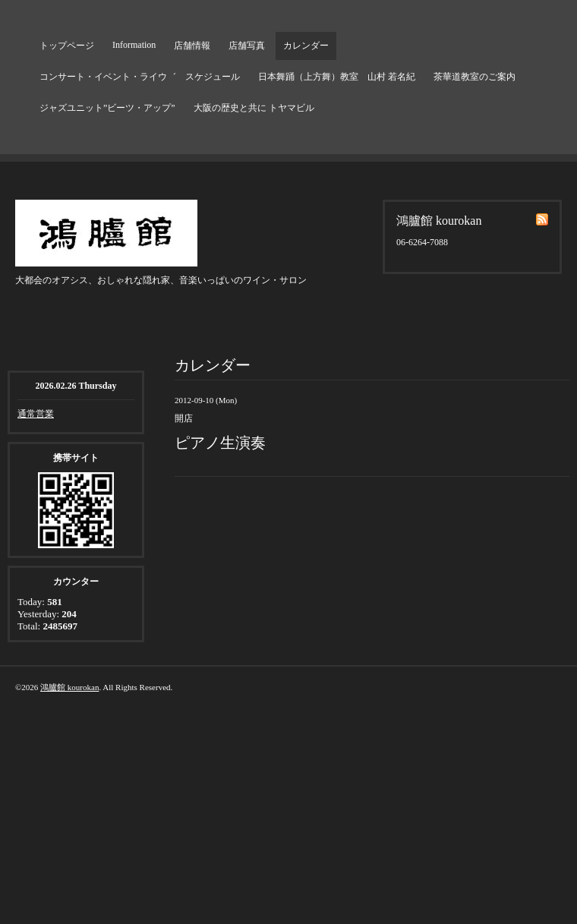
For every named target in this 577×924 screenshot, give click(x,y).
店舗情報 (192, 46)
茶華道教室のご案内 (475, 77)
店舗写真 (247, 46)
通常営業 (36, 414)
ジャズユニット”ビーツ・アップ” (107, 108)
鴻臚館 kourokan (69, 687)
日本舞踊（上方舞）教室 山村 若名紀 (337, 77)
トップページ (67, 46)
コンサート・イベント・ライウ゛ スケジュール (140, 77)
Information (134, 45)
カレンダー (306, 46)
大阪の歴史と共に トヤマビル (254, 108)
